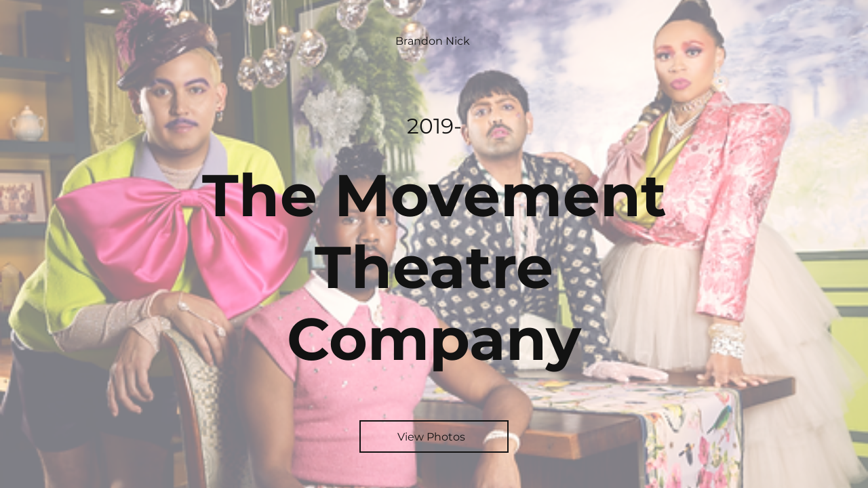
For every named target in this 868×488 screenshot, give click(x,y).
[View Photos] (434, 436)
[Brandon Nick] (434, 41)
